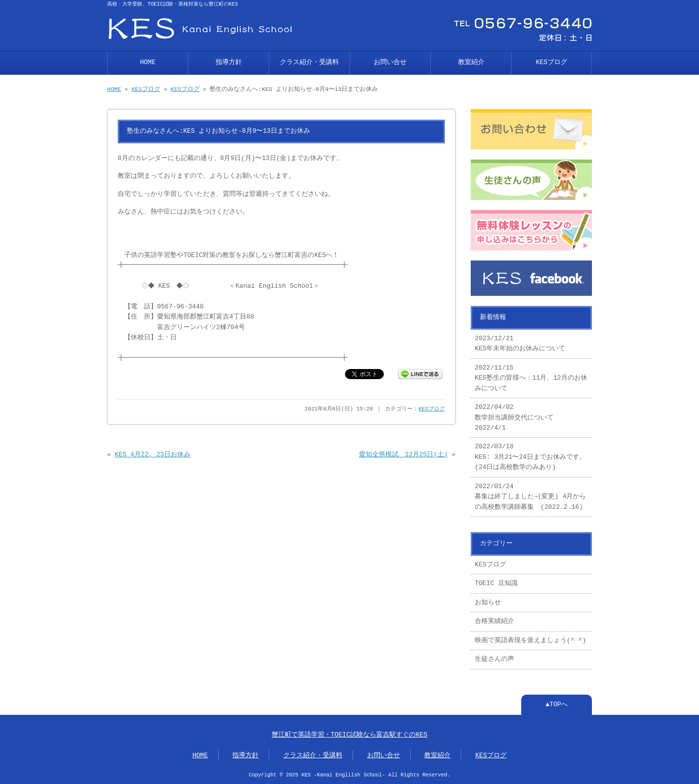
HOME (148, 63)
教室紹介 (471, 63)
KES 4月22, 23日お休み (152, 455)
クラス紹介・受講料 (309, 63)
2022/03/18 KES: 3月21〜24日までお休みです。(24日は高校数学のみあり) (530, 457)
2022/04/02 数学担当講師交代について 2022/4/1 (514, 418)
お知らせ (488, 603)
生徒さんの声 (494, 659)
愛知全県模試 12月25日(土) (404, 455)
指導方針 (229, 63)
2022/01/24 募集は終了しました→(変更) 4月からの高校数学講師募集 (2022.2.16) (530, 497)
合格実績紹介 (494, 621)
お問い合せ (390, 63)
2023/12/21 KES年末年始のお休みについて (520, 344)
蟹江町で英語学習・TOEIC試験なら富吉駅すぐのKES (349, 735)
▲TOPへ (557, 705)
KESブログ (552, 63)
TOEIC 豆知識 (496, 584)
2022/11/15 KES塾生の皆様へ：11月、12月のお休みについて (531, 378)
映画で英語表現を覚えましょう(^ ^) (530, 641)
